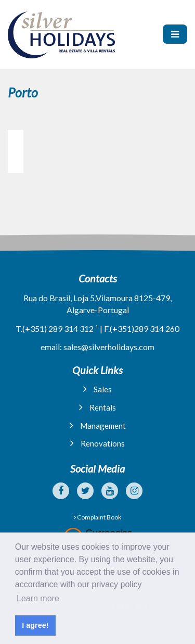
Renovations (97, 443)
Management (98, 425)
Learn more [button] (38, 598)
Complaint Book (97, 517)
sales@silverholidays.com (109, 347)
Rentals (97, 407)
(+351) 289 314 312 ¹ (60, 329)
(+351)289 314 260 (145, 329)
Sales (97, 389)
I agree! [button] (35, 625)
